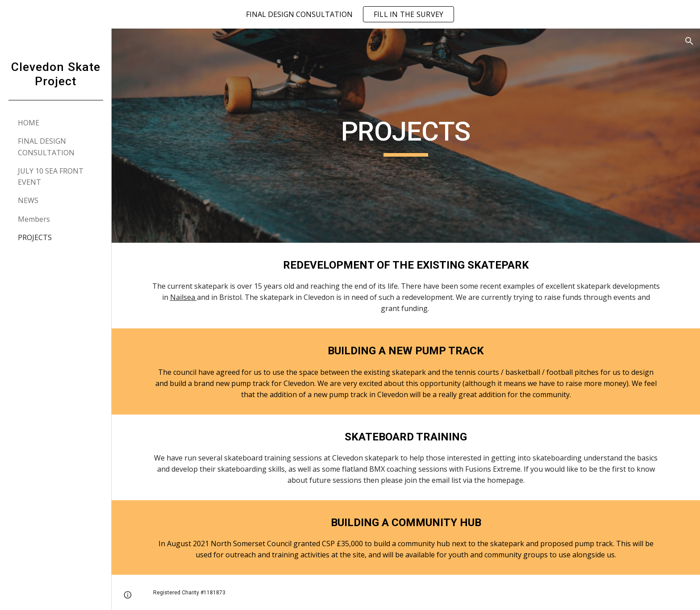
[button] (689, 41)
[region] (350, 14)
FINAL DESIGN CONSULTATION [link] (46, 147)
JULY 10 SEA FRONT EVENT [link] (51, 176)
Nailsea (183, 297)
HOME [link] (29, 123)
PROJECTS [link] (35, 237)
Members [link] (34, 219)
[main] (406, 136)
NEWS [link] (28, 200)
